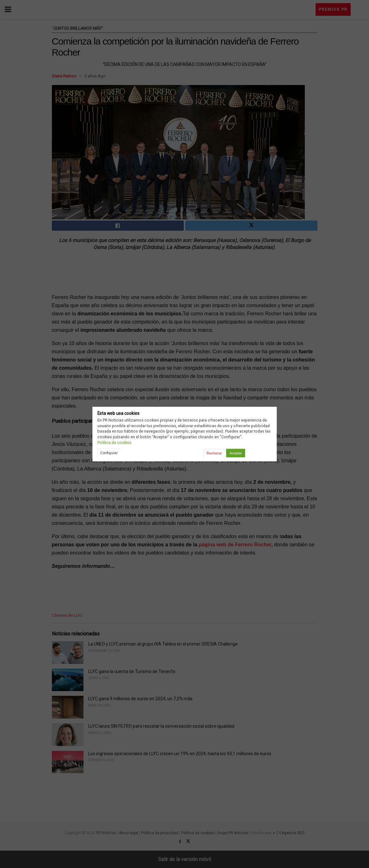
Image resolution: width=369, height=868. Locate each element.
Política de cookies (114, 443)
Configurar (109, 453)
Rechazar (214, 453)
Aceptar (236, 453)
